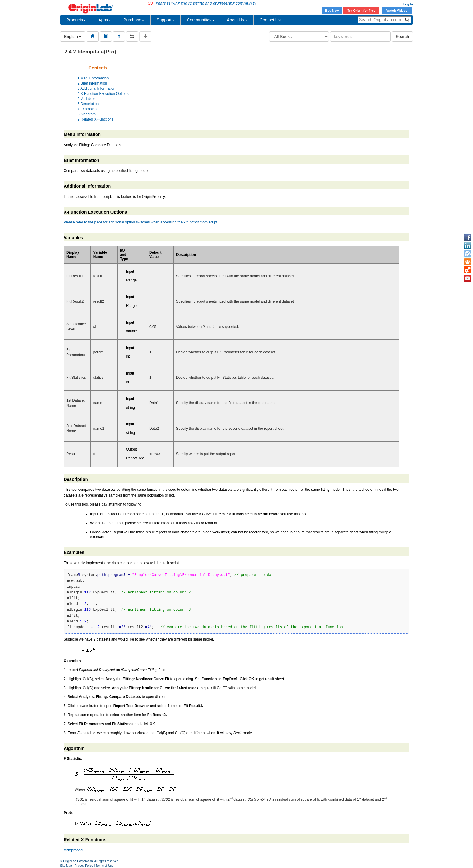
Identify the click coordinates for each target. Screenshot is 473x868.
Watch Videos (397, 11)
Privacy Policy (84, 866)
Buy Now (332, 11)
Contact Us (270, 20)
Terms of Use (105, 866)
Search (402, 37)
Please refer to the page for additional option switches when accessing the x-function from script (140, 222)
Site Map (66, 866)
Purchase (134, 20)
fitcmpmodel (73, 850)
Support (165, 20)
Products (76, 20)
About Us (237, 20)
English (73, 37)
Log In (408, 4)
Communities (201, 20)
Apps (105, 20)
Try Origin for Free (362, 11)
